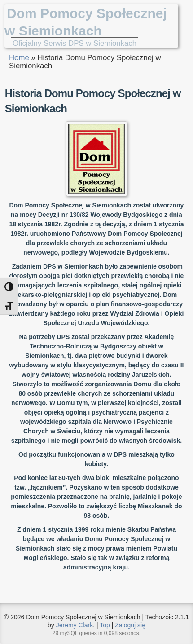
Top (105, 625)
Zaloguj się (130, 625)
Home (19, 58)
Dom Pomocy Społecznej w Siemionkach (86, 22)
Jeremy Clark (75, 625)
